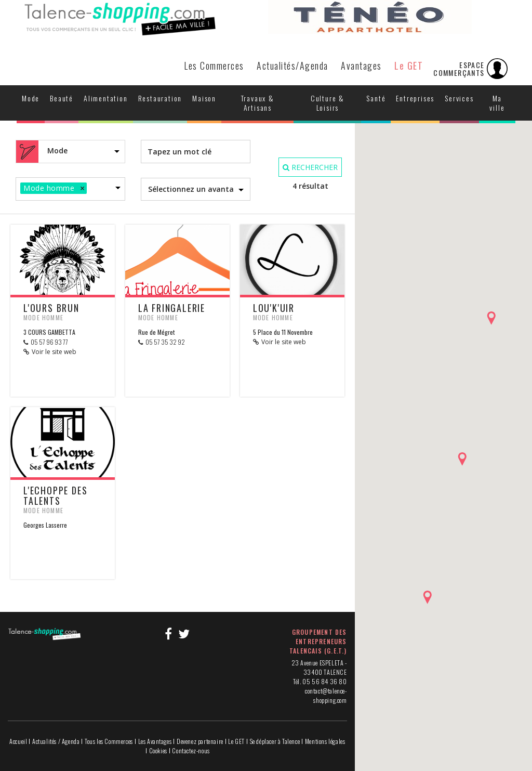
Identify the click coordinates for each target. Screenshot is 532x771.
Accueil (18, 741)
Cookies (158, 750)
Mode (31, 98)
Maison (204, 98)
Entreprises (415, 98)
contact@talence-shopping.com (326, 695)
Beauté (62, 98)
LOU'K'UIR (274, 308)
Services (459, 98)
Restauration (160, 98)
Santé (376, 98)
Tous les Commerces (109, 741)
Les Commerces (214, 66)
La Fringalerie (172, 308)
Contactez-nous (191, 750)
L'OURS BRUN (51, 308)
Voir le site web (54, 352)
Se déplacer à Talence (275, 741)
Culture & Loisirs (328, 103)
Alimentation (106, 98)
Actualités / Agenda (56, 741)
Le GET (409, 66)
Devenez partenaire (200, 741)
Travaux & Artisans (258, 103)
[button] (491, 318)
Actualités (292, 66)
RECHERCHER (310, 167)
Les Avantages (155, 741)
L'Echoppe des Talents (55, 495)
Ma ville (497, 103)
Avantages (361, 66)
